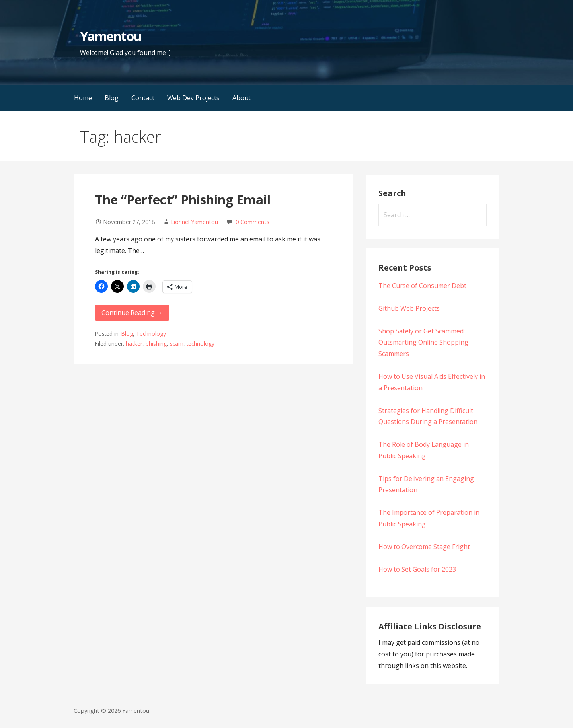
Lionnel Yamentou (194, 222)
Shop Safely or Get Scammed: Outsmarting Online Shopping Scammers (423, 343)
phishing (156, 344)
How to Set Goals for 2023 (417, 569)
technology (201, 344)
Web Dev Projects (193, 98)
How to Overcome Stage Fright (424, 547)
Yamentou (111, 36)
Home (83, 98)
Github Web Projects (409, 308)
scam (177, 344)
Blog (112, 98)
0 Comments (252, 222)
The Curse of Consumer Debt (422, 286)
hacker (134, 344)
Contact (143, 98)
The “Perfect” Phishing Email (183, 200)
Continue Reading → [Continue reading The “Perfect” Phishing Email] (132, 313)
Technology (151, 334)
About (242, 98)
